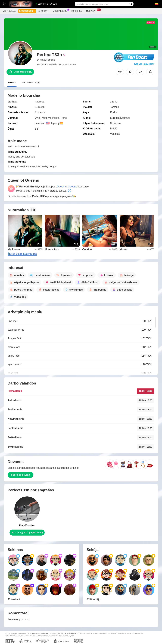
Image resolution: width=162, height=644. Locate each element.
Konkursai (77, 11)
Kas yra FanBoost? (144, 64)
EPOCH (64, 633)
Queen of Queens (67, 187)
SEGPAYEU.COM (75, 633)
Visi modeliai (9, 11)
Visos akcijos (61, 11)
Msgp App (92, 11)
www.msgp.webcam (40, 633)
